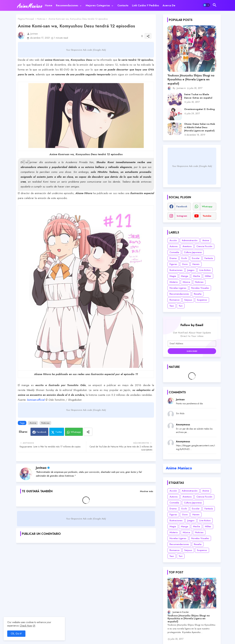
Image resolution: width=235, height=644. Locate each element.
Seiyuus (188, 300)
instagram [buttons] (182, 216)
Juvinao (41, 468)
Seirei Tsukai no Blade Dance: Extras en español (198, 96)
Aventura (187, 246)
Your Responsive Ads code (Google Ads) (86, 50)
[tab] (49, 5)
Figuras (173, 264)
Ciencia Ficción (204, 246)
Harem (196, 264)
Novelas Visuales (200, 288)
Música (186, 282)
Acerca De (169, 5)
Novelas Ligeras (178, 288)
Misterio (174, 282)
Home (49, 5)
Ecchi (184, 258)
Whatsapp (76, 432)
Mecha (196, 276)
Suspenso (202, 300)
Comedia (174, 252)
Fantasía (209, 258)
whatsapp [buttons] (207, 207)
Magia (173, 276)
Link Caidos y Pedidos (146, 5)
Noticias (41, 19)
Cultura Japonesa (193, 252)
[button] (207, 5)
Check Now (26, 626)
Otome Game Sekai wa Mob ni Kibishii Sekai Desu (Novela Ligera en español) (200, 127)
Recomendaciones (67, 5)
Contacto (123, 5)
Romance (174, 300)
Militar (208, 276)
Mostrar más (147, 491)
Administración (190, 240)
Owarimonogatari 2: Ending (199, 109)
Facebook (41, 432)
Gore (185, 264)
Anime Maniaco (179, 468)
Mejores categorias (98, 5)
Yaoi (172, 306)
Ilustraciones (176, 270)
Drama (173, 258)
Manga (185, 276)
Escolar (196, 258)
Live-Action (205, 270)
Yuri (181, 306)
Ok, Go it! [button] (16, 634)
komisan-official (36, 400)
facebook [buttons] (182, 207)
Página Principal (26, 19)
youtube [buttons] (207, 216)
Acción (173, 240)
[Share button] (88, 432)
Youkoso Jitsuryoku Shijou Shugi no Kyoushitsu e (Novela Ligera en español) (191, 80)
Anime (33, 423)
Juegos (191, 270)
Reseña (198, 294)
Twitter (59, 432)
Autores (174, 246)
